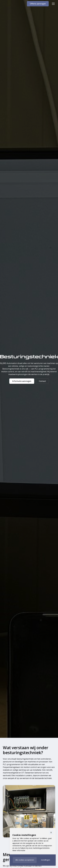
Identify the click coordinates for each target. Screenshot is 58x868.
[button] (53, 4)
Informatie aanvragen (22, 381)
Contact (42, 381)
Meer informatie (19, 850)
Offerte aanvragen (38, 4)
